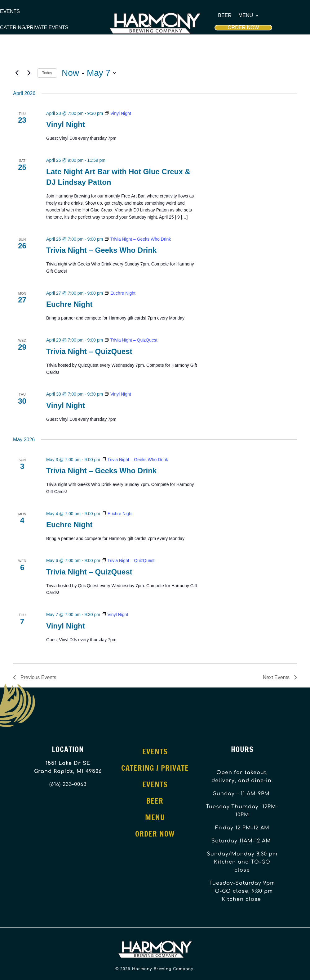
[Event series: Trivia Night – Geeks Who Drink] (138, 239)
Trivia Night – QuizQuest (89, 351)
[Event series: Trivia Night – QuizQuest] (131, 340)
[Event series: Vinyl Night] (118, 113)
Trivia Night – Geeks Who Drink (101, 250)
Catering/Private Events (34, 28)
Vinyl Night (66, 124)
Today (47, 73)
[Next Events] (29, 73)
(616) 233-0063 (68, 784)
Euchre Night (69, 304)
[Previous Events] (17, 73)
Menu (246, 16)
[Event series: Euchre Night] (120, 293)
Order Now (243, 27)
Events (10, 11)
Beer (225, 16)
